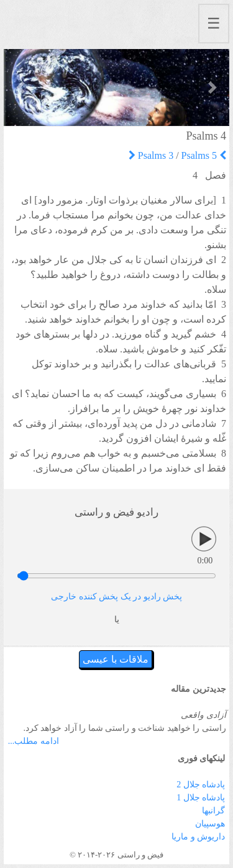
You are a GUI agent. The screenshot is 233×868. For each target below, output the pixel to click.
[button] (21, 87)
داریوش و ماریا (198, 837)
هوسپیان (210, 824)
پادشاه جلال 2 (201, 785)
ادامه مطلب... (34, 741)
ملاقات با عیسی (116, 659)
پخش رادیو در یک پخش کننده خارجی (116, 597)
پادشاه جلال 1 (201, 798)
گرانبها (213, 811)
